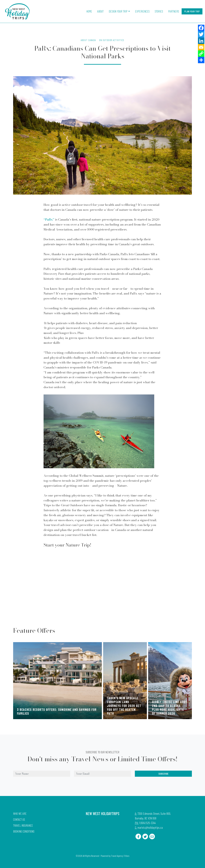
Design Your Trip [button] (118, 11)
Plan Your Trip (192, 11)
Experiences (142, 11)
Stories (159, 11)
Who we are (20, 814)
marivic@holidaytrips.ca (150, 827)
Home (89, 11)
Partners (174, 11)
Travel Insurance (23, 825)
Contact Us (19, 819)
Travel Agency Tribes (120, 856)
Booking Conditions (24, 831)
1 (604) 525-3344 (147, 823)
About (100, 11)
